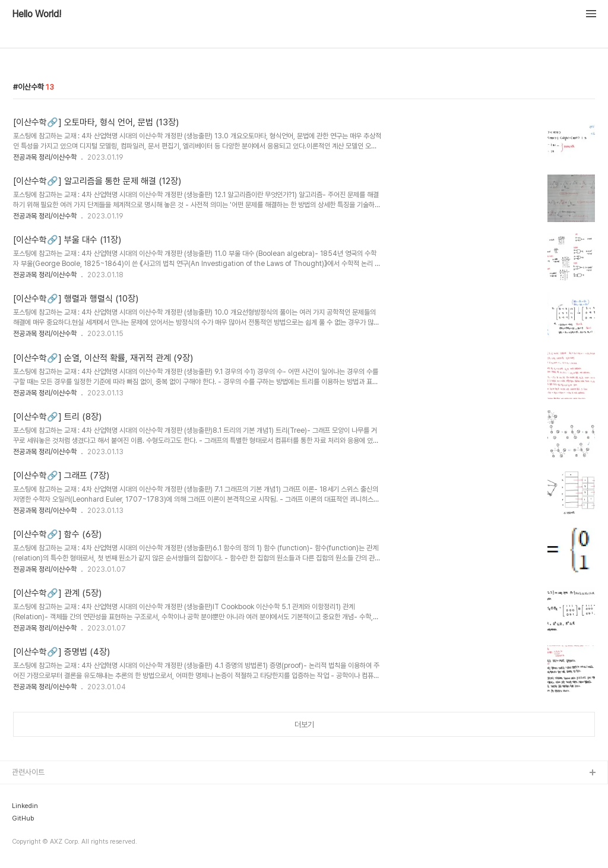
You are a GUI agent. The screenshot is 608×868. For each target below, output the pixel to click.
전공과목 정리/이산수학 (45, 157)
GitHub (23, 819)
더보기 (304, 725)
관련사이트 (28, 772)
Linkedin (25, 806)
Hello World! (37, 14)
